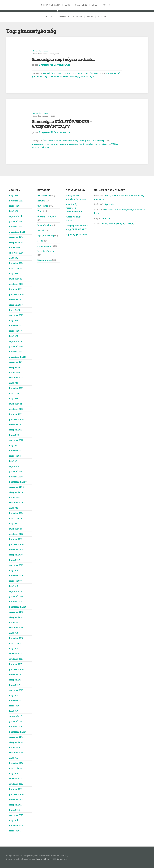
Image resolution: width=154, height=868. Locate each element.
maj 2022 (13, 383)
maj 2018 (13, 633)
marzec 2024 (15, 268)
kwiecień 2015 (16, 825)
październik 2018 (18, 607)
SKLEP (90, 17)
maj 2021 (13, 445)
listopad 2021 (16, 414)
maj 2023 (13, 320)
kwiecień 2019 (16, 576)
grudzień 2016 (16, 721)
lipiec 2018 (14, 622)
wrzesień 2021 (16, 425)
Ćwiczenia (56, 73)
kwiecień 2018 (16, 638)
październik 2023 (18, 294)
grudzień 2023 (16, 284)
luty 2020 (14, 523)
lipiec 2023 (14, 310)
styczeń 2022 (15, 404)
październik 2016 (18, 732)
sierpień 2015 (16, 805)
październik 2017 (18, 669)
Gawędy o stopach (47, 216)
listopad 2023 (16, 289)
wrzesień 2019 (16, 549)
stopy (40, 241)
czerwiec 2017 (16, 690)
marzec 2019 (15, 581)
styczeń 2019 (15, 591)
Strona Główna (51, 5)
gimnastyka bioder (41, 144)
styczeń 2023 (15, 341)
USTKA (114, 144)
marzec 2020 (15, 518)
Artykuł (46, 73)
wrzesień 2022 (16, 362)
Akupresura (44, 195)
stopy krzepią (73, 73)
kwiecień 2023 (16, 325)
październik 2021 (18, 419)
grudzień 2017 (16, 659)
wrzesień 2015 (16, 799)
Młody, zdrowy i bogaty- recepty (118, 223)
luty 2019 (13, 586)
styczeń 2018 (15, 654)
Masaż (41, 230)
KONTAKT (108, 5)
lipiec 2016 (14, 747)
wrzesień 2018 (16, 612)
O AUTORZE (81, 5)
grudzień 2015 (16, 784)
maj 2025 (13, 195)
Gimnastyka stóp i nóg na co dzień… (63, 59)
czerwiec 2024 (16, 253)
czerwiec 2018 (16, 628)
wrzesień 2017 (16, 674)
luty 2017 (13, 711)
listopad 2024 (16, 227)
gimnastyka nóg (113, 73)
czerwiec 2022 (16, 378)
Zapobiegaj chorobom (77, 234)
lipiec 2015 (14, 810)
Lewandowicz (55, 76)
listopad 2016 (16, 726)
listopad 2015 (16, 789)
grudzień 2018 (16, 596)
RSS (54, 859)
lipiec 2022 (14, 372)
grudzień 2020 (16, 471)
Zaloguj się (62, 859)
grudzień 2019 (16, 534)
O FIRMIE (78, 17)
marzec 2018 (15, 643)
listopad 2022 (16, 352)
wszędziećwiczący (71, 76)
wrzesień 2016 (16, 737)
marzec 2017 (15, 706)
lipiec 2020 (15, 497)
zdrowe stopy (87, 76)
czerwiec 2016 (16, 753)
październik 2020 (18, 482)
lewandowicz (66, 140)
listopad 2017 (16, 664)
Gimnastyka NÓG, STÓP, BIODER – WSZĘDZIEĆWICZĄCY (62, 124)
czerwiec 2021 (16, 440)
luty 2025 (13, 211)
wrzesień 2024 (16, 237)
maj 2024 (13, 258)
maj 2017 (13, 695)
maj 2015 (13, 820)
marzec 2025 (15, 206)
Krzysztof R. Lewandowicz (55, 65)
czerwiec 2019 (16, 565)
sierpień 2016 (16, 742)
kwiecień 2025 (16, 201)
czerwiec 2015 (16, 815)
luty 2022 (13, 398)
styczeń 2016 (15, 779)
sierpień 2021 (16, 430)
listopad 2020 (16, 477)
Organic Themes (44, 859)
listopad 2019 (16, 539)
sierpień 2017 (16, 680)
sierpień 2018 (16, 617)
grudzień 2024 (16, 221)
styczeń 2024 (15, 279)
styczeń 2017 (15, 716)
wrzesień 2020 (16, 487)
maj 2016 (13, 758)
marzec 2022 (15, 393)
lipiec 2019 (14, 560)
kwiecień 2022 (16, 388)
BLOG (68, 5)
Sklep (95, 5)
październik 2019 (18, 544)
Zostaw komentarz (40, 51)
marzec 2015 (15, 831)
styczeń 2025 (15, 216)
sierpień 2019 (16, 555)
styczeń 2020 (15, 529)
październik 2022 (18, 357)
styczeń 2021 (15, 466)
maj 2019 (13, 570)
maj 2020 (14, 508)
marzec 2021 (15, 456)
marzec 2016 (15, 768)
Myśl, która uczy (46, 235)
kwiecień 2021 (16, 451)
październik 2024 (18, 232)
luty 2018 (13, 648)
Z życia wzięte (45, 260)
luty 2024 (13, 273)
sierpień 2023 (16, 305)
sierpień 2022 (16, 367)
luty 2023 (13, 336)
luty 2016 (13, 773)
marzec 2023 (15, 331)
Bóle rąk (106, 218)
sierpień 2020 (16, 492)
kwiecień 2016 (16, 763)
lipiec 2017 (14, 685)
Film (64, 73)
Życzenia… (110, 204)
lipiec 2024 (14, 247)
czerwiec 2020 (16, 503)
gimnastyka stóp (40, 76)
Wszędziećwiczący (90, 73)
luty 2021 (13, 461)
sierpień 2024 (16, 242)
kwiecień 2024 (16, 263)
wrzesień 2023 (16, 300)
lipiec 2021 (14, 435)
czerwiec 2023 (16, 315)
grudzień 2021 (16, 409)
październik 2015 (18, 794)
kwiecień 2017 (16, 701)
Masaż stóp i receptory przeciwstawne (74, 208)
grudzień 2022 (16, 346)
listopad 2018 (16, 601)
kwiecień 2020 (16, 513)
